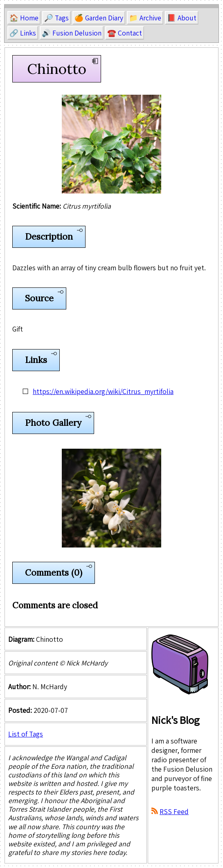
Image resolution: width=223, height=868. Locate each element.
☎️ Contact (125, 33)
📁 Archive (145, 18)
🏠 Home (24, 18)
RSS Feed (174, 811)
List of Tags (26, 734)
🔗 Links (23, 33)
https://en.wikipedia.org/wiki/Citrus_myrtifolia (103, 391)
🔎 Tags (56, 18)
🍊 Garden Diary (99, 18)
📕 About (182, 18)
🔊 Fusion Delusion (72, 33)
